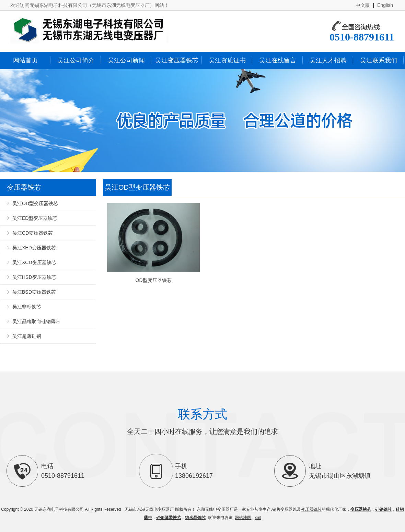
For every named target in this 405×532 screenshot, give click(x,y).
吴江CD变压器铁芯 (33, 233)
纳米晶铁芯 (195, 518)
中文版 (363, 5)
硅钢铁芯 (383, 509)
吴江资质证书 (227, 60)
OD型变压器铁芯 (153, 243)
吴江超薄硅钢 (27, 336)
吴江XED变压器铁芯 (34, 248)
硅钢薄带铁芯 (169, 518)
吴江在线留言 (278, 60)
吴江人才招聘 (328, 60)
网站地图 (243, 518)
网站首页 (25, 60)
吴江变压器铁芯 (177, 60)
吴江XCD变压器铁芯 (34, 262)
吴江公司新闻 (126, 60)
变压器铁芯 (311, 509)
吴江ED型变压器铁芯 (35, 218)
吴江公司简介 (76, 60)
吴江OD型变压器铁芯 (35, 203)
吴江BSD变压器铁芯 (34, 292)
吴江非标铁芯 (27, 307)
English (385, 5)
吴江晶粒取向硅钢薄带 (36, 321)
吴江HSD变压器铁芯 (34, 277)
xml (258, 518)
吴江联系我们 (379, 60)
